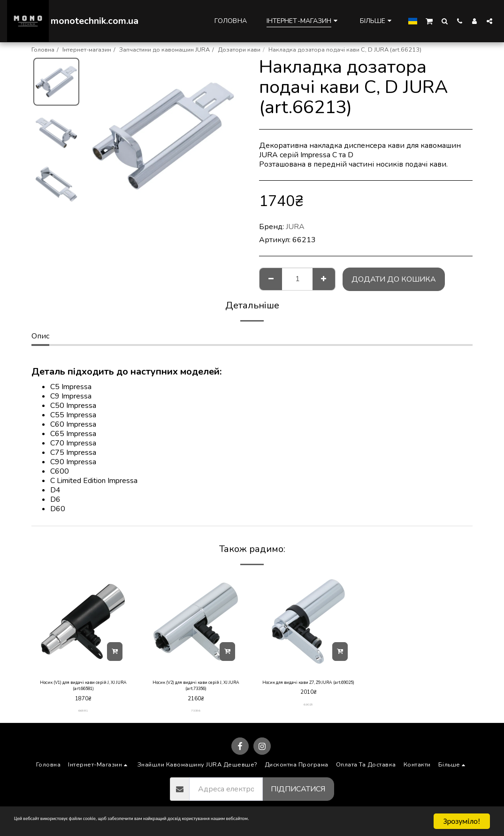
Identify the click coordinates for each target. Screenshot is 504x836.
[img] (83, 621)
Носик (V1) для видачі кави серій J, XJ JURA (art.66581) (83, 688)
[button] (429, 21)
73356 (196, 716)
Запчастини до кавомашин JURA (164, 50)
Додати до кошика (394, 279)
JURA (295, 227)
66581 (83, 716)
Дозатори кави (239, 50)
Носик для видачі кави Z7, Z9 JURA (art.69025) (308, 688)
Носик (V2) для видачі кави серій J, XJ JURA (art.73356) (196, 688)
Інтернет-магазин (87, 50)
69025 (309, 716)
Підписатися (298, 794)
